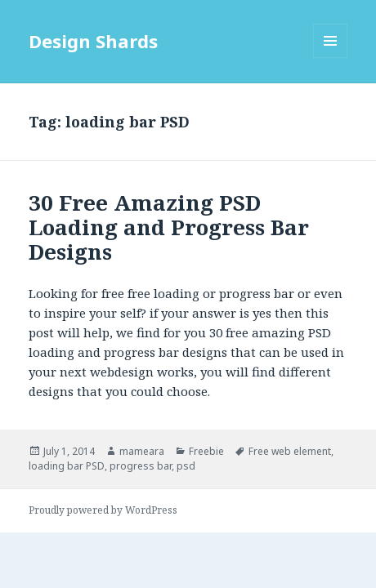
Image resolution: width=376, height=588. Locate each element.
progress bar (141, 466)
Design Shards (93, 41)
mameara (142, 451)
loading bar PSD (67, 466)
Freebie (206, 451)
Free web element (290, 451)
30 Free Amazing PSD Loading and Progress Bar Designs (169, 227)
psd (186, 466)
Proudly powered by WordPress (103, 510)
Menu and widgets (331, 58)
